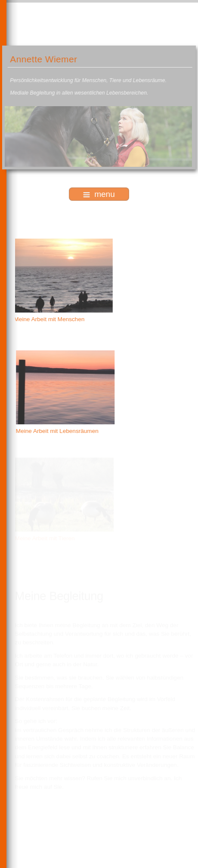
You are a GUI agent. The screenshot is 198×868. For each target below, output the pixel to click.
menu (99, 194)
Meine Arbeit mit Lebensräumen (58, 431)
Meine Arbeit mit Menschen (49, 319)
